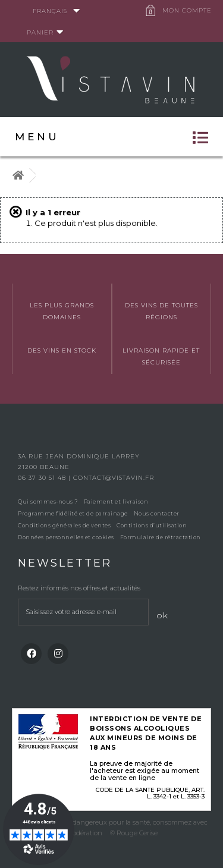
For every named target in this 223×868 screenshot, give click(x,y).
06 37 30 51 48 (43, 478)
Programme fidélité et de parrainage (73, 513)
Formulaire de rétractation (161, 537)
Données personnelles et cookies (66, 537)
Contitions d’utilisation (152, 525)
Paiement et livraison (116, 501)
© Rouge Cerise (134, 833)
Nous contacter (157, 513)
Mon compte (187, 10)
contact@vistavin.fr (114, 478)
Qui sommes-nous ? (48, 501)
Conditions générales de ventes (64, 525)
